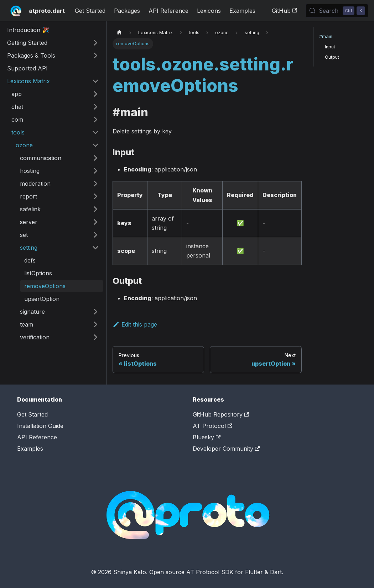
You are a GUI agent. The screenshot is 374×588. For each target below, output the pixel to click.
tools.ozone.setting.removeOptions (203, 75)
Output (332, 57)
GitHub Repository (221, 414)
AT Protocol (212, 426)
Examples (242, 11)
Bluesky (207, 437)
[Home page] (119, 33)
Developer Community (226, 449)
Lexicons (209, 11)
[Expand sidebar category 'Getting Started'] (95, 43)
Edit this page (135, 324)
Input (330, 47)
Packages (127, 11)
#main (326, 36)
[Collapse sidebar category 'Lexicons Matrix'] (95, 81)
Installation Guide (40, 426)
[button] (55, 94)
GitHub (284, 11)
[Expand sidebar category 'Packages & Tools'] (95, 55)
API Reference (168, 11)
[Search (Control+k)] (337, 11)
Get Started (90, 11)
